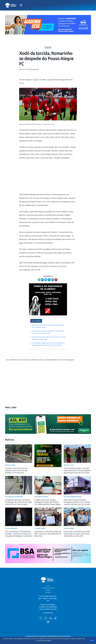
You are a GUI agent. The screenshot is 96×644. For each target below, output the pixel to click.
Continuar (92, 640)
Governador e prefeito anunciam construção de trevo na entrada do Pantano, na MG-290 (77, 534)
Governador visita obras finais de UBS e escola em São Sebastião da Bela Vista (48, 534)
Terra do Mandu (65, 636)
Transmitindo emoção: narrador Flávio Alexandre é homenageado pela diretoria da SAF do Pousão (77, 470)
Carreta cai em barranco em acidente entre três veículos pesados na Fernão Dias (16, 470)
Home (48, 586)
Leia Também (36, 321)
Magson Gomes (24, 69)
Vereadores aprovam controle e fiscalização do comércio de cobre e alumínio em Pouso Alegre (19, 502)
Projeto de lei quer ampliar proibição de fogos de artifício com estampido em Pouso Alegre (48, 502)
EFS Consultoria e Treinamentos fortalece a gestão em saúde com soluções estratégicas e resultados (19, 534)
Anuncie (48, 590)
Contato (48, 593)
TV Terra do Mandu (48, 588)
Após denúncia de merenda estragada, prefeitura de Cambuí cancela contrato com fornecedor (77, 502)
